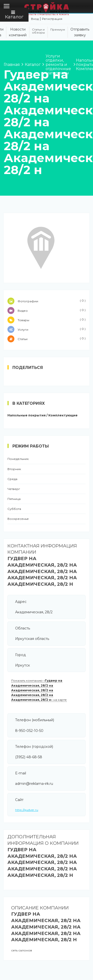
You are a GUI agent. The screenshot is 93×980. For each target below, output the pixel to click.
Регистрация (52, 19)
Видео (46, 311)
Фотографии (46, 301)
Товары (46, 320)
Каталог (14, 15)
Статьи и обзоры (38, 31)
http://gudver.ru (27, 810)
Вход (35, 19)
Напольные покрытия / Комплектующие (43, 415)
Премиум (58, 30)
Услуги (46, 329)
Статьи (46, 339)
